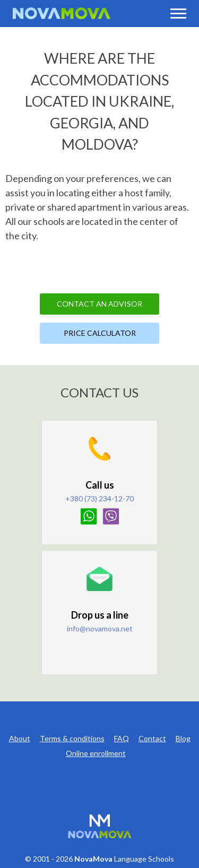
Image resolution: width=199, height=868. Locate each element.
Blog (183, 738)
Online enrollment (96, 753)
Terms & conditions (72, 738)
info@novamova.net (100, 628)
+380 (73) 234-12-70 (99, 498)
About (20, 738)
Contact (152, 738)
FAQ (122, 738)
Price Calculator (100, 333)
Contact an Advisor (99, 304)
